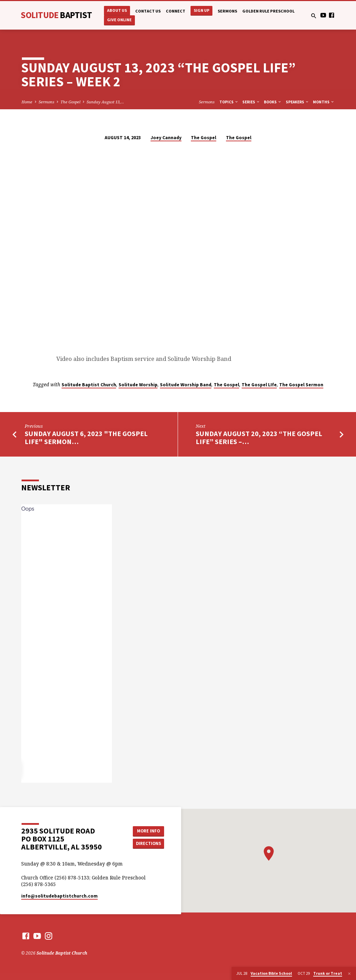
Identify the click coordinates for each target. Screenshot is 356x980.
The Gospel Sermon (301, 385)
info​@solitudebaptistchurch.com (59, 896)
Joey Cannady (166, 138)
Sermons (227, 11)
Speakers (297, 102)
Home (27, 102)
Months (324, 102)
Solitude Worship (138, 385)
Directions (148, 843)
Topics (229, 102)
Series (251, 102)
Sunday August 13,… (105, 102)
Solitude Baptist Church (89, 385)
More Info (148, 831)
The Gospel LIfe (259, 385)
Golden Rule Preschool (268, 11)
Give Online (119, 20)
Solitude (56, 15)
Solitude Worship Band (186, 385)
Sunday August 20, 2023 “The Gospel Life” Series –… (259, 438)
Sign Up (201, 10)
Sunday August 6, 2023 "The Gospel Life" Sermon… (86, 438)
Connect (176, 11)
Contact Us (148, 11)
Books (273, 102)
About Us (117, 10)
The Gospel (70, 102)
